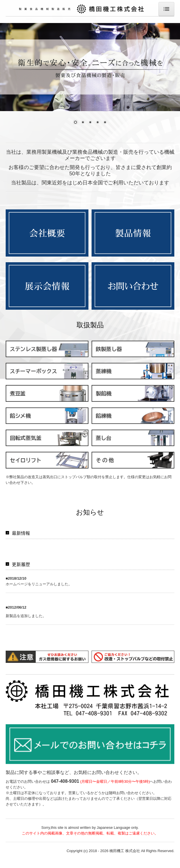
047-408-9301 (65, 790)
